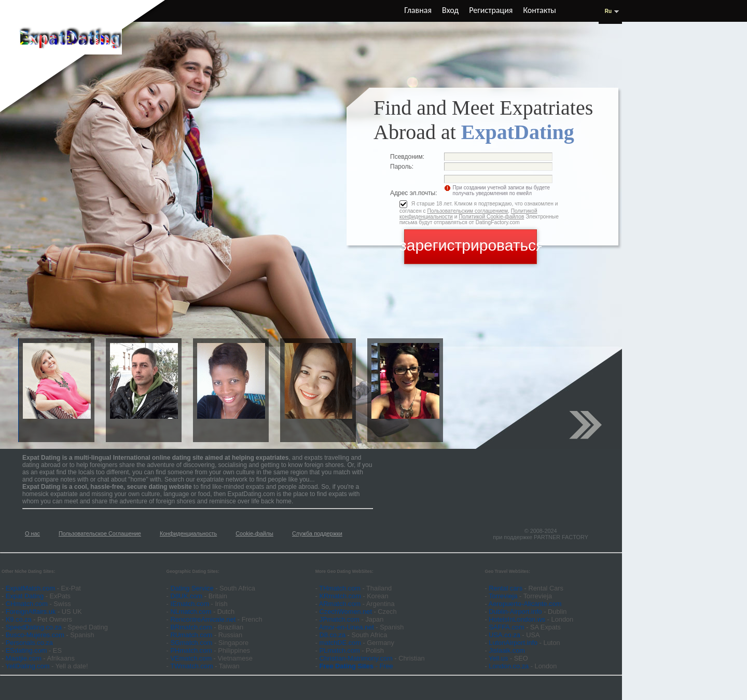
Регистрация (491, 10)
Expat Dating (25, 596)
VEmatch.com (192, 658)
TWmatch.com (191, 666)
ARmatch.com (340, 604)
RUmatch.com (192, 635)
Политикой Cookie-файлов (491, 217)
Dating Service (192, 588)
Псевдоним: (407, 157)
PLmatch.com (341, 650)
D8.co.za (334, 635)
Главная (418, 10)
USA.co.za (504, 635)
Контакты (539, 10)
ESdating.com (26, 650)
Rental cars (506, 588)
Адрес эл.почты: (414, 193)
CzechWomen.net (346, 612)
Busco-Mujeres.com (35, 635)
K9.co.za (19, 619)
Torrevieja (503, 596)
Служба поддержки (317, 533)
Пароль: (402, 167)
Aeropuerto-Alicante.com (525, 604)
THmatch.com (340, 588)
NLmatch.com (191, 612)
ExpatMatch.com (30, 588)
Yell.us (498, 658)
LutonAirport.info (513, 643)
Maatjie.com (24, 658)
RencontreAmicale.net (203, 619)
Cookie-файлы (254, 533)
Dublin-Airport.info (515, 612)
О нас (32, 533)
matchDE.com (341, 643)
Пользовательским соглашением (467, 211)
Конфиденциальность (188, 533)
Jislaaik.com (507, 650)
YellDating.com (28, 666)
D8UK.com (186, 596)
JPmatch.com (340, 619)
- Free (356, 666)
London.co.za (509, 666)
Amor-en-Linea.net (347, 627)
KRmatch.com (340, 596)
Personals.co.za (29, 643)
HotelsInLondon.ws (517, 619)
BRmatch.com (191, 627)
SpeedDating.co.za (34, 627)
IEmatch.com (190, 604)
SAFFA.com (506, 627)
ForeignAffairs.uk (32, 612)
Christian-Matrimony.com (356, 658)
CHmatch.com (28, 604)
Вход (450, 10)
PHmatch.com (192, 650)
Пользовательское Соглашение (100, 533)
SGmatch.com (192, 643)
